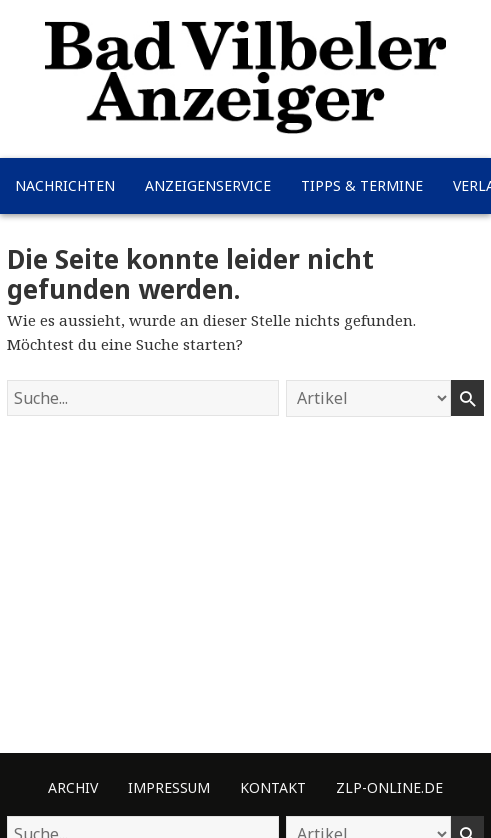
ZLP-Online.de (389, 787)
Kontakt (273, 787)
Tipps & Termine (362, 185)
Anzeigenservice (208, 185)
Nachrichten (65, 185)
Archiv (73, 787)
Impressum (169, 787)
